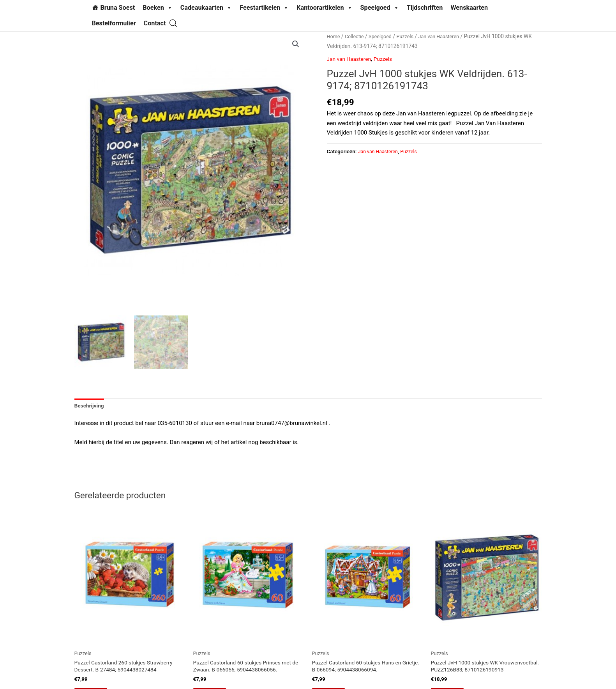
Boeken (158, 8)
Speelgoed (380, 8)
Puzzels (411, 36)
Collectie (356, 36)
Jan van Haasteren (447, 36)
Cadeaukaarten (206, 8)
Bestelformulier (114, 23)
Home (334, 36)
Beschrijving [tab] (91, 407)
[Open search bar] (173, 23)
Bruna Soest (118, 8)
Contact (155, 23)
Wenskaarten (469, 8)
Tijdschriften (425, 8)
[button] (295, 44)
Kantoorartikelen (324, 8)
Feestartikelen (264, 8)
